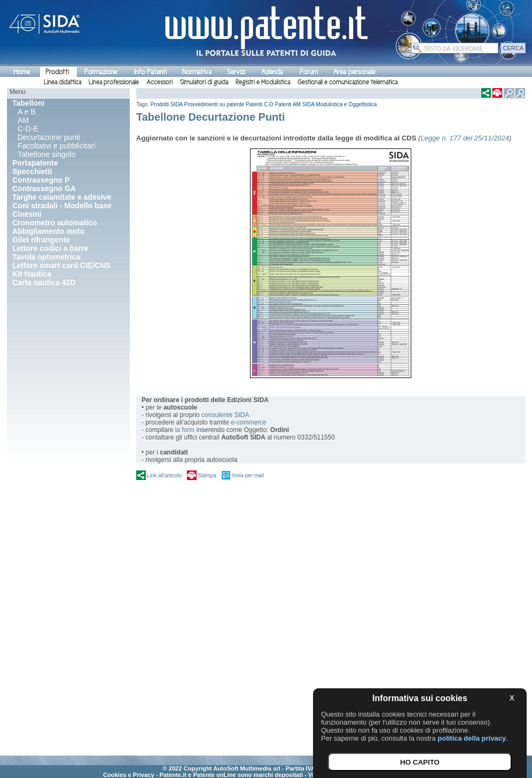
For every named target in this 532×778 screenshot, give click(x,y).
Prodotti (57, 72)
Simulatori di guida (204, 82)
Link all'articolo (164, 476)
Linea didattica (62, 82)
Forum (309, 72)
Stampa (207, 476)
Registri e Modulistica (263, 82)
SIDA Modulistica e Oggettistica (340, 104)
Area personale (354, 72)
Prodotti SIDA (167, 104)
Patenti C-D (260, 104)
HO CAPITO (420, 762)
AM (23, 120)
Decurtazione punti (49, 137)
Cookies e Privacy (129, 775)
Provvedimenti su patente (214, 104)
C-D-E (28, 129)
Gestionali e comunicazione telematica (347, 82)
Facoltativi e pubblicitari (57, 146)
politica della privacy (472, 738)
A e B (26, 112)
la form (185, 430)
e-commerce (249, 422)
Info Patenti (150, 72)
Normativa (197, 72)
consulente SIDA (225, 415)
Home (22, 72)
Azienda (272, 72)
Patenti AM (288, 104)
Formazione (101, 72)
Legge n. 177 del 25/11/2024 (465, 138)
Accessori (159, 82)
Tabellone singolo (46, 154)
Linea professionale (114, 82)
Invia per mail (248, 476)
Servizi (236, 72)
